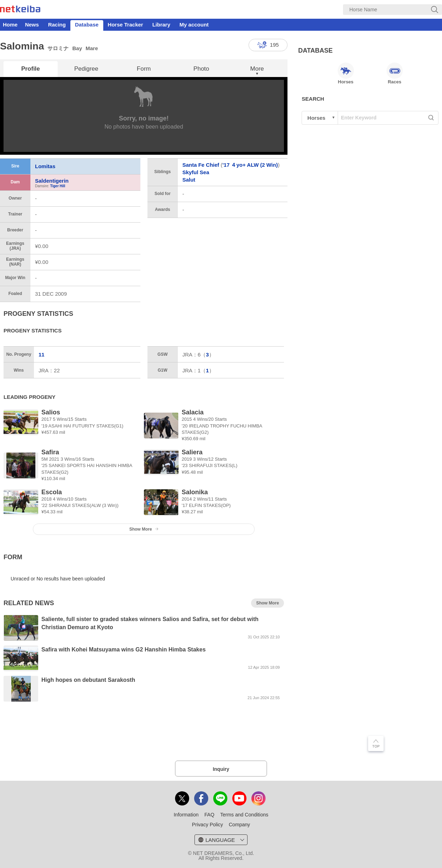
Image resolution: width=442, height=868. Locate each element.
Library (161, 25)
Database (87, 25)
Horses (346, 73)
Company (239, 825)
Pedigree (86, 69)
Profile (31, 69)
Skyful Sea (196, 172)
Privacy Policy (208, 825)
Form (144, 69)
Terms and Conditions (244, 815)
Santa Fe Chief (201, 165)
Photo (201, 69)
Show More (144, 529)
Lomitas (45, 166)
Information (186, 815)
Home (10, 25)
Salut (189, 180)
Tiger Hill (58, 186)
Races (395, 73)
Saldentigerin (52, 181)
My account (194, 25)
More (257, 69)
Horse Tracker (126, 25)
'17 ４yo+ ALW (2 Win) (250, 165)
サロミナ (58, 48)
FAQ (209, 815)
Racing (57, 25)
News (32, 25)
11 (42, 355)
